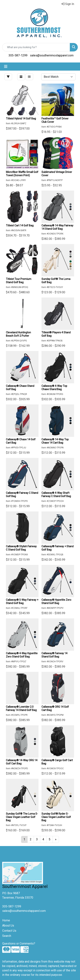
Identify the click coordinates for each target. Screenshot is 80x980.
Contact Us (9, 931)
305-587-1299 (18, 55)
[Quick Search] (36, 47)
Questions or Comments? (19, 944)
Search (7, 936)
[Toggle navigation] (6, 67)
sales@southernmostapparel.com (52, 55)
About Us (8, 926)
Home (6, 920)
